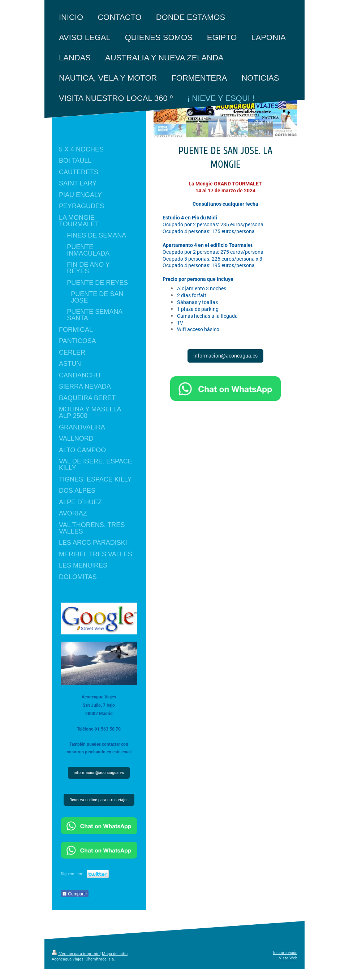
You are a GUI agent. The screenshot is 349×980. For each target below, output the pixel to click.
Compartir (75, 894)
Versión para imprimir (76, 954)
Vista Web (288, 958)
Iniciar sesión (285, 953)
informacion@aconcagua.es (225, 356)
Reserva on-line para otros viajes (99, 800)
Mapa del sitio (115, 954)
